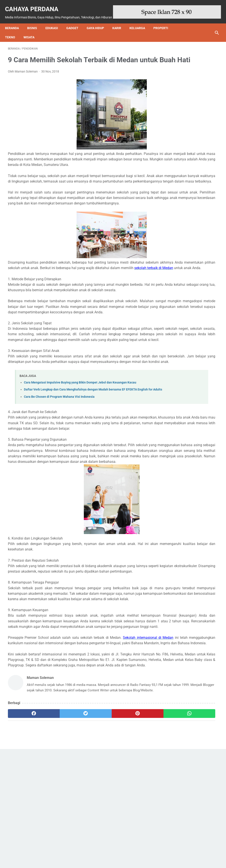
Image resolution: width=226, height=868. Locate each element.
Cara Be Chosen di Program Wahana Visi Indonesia (59, 457)
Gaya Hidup (98, 26)
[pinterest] (95, 830)
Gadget (75, 26)
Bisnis (35, 26)
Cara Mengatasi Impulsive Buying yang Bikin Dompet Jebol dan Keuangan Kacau (80, 438)
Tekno (13, 35)
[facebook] (25, 830)
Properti (164, 26)
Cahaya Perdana (35, 4)
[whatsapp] (131, 830)
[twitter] (61, 830)
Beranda (15, 26)
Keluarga (140, 26)
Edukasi (55, 26)
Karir (120, 26)
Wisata (32, 35)
